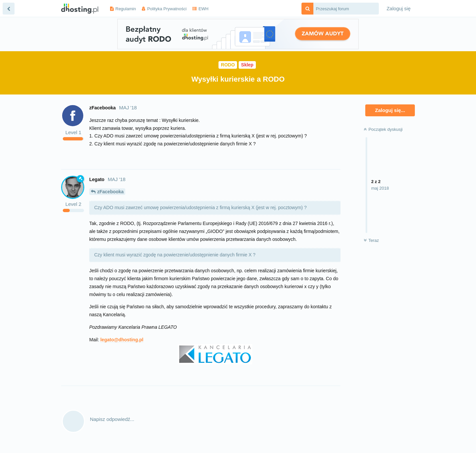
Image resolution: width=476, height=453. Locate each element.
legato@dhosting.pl (122, 340)
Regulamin (126, 9)
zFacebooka (110, 192)
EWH (203, 9)
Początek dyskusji (383, 129)
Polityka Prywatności (167, 9)
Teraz (371, 240)
